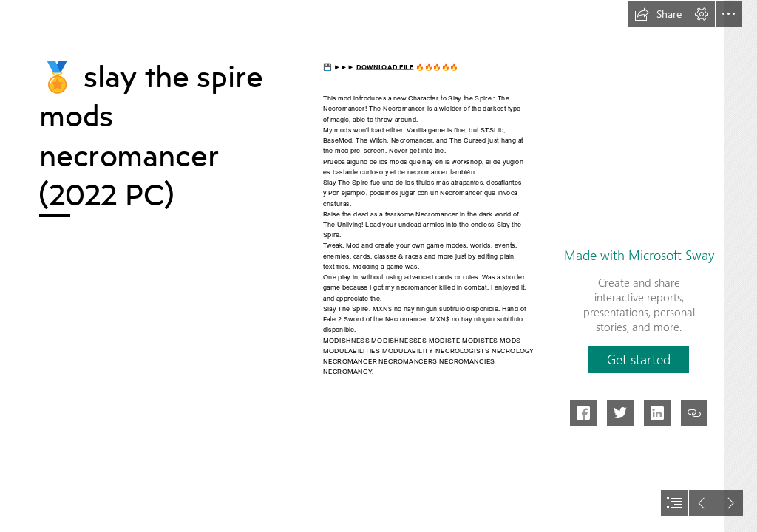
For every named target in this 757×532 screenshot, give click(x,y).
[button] (658, 14)
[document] (378, 266)
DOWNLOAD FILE (385, 66)
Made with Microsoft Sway (639, 255)
